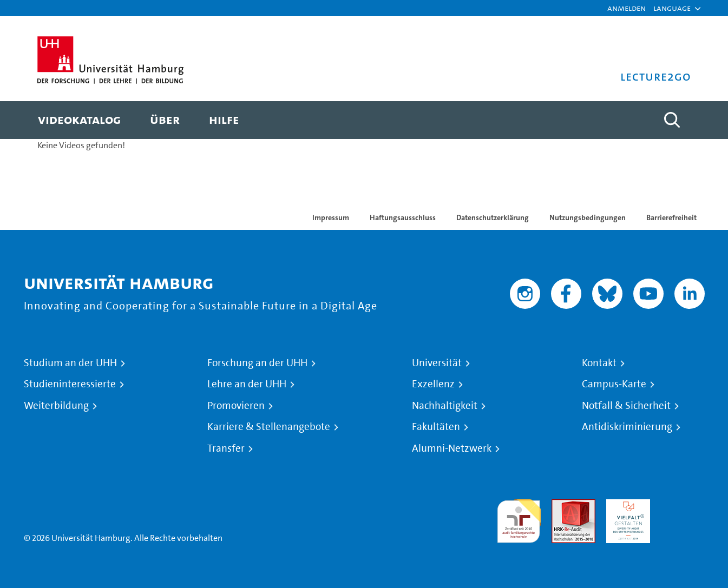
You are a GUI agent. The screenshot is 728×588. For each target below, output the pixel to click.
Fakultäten (436, 427)
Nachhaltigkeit (445, 406)
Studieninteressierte (70, 384)
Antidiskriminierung (627, 427)
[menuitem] (79, 120)
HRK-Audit (625, 506)
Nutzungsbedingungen (588, 217)
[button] (672, 8)
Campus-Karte (614, 384)
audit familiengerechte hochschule (519, 518)
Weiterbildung (56, 406)
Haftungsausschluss (403, 217)
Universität (437, 363)
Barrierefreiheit (671, 217)
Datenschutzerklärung (493, 217)
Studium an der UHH (70, 363)
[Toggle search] (672, 120)
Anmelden (627, 8)
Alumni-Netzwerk (452, 448)
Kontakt (599, 363)
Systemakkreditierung (683, 506)
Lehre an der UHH (247, 384)
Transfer (226, 448)
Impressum (331, 217)
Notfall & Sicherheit (626, 406)
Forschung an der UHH (257, 363)
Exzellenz (433, 384)
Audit (562, 506)
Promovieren (236, 406)
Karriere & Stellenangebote (269, 427)
